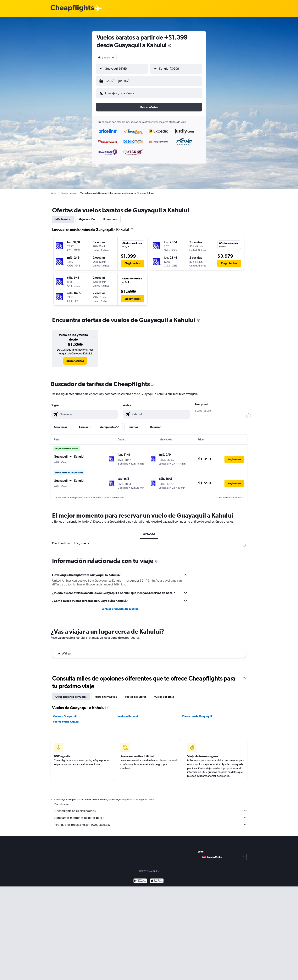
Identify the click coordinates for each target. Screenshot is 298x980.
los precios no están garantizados (138, 796)
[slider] (249, 413)
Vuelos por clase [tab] (164, 694)
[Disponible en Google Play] (140, 878)
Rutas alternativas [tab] (106, 694)
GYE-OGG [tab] (149, 531)
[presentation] (170, 46)
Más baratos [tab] (63, 216)
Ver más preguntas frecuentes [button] (120, 606)
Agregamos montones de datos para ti (151, 815)
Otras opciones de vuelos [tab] (71, 694)
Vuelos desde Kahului (66, 719)
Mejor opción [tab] (87, 216)
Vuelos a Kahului (128, 713)
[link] (75, 358)
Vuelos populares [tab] (135, 694)
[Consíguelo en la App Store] (157, 878)
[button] (120, 80)
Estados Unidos (68, 190)
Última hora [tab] (110, 216)
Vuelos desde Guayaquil (197, 713)
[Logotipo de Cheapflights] (72, 8)
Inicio (53, 190)
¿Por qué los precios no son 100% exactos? (151, 821)
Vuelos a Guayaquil (65, 713)
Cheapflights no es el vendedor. (151, 808)
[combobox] (106, 57)
